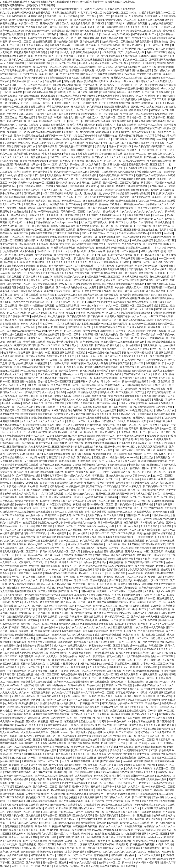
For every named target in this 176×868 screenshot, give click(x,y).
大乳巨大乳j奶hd (9, 566)
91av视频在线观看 (142, 400)
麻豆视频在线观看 (71, 631)
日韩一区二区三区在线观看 (135, 823)
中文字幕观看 (8, 787)
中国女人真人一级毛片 (97, 363)
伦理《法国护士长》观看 (32, 175)
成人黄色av (37, 309)
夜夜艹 (170, 631)
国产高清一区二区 (69, 591)
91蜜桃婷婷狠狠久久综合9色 (81, 523)
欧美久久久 (85, 656)
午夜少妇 (133, 407)
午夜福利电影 (62, 117)
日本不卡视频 (8, 269)
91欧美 (24, 566)
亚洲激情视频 (26, 674)
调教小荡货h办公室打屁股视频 (26, 20)
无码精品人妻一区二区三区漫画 (76, 146)
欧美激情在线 (59, 327)
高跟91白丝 (134, 67)
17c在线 (45, 125)
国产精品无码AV (155, 360)
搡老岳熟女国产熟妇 (84, 139)
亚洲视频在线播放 (161, 515)
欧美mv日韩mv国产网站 (13, 291)
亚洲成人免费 (88, 721)
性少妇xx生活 (163, 591)
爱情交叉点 (63, 678)
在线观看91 (18, 483)
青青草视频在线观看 (34, 342)
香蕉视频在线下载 (130, 367)
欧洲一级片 (36, 454)
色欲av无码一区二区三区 (143, 324)
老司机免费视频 (131, 544)
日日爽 (44, 551)
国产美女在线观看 (153, 244)
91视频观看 (42, 363)
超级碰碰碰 (168, 96)
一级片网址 (128, 81)
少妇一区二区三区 (69, 541)
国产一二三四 (50, 164)
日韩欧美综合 (107, 331)
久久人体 (38, 259)
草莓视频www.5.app (135, 204)
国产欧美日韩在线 (151, 385)
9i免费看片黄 (112, 316)
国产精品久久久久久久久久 (24, 580)
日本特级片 (111, 497)
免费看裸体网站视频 (120, 103)
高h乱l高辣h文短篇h (163, 193)
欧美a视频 (136, 667)
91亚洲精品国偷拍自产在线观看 (105, 353)
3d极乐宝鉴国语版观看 (161, 421)
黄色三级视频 (72, 338)
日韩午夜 (170, 211)
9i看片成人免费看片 (142, 494)
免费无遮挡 (62, 306)
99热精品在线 (41, 653)
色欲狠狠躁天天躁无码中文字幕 (42, 595)
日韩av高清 (38, 736)
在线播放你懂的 (49, 461)
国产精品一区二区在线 (40, 230)
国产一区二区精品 (164, 497)
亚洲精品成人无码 (88, 392)
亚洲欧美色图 (94, 425)
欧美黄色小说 (79, 468)
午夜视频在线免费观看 (71, 707)
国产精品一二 (19, 273)
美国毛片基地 (75, 125)
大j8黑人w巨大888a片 (24, 696)
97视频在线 (144, 501)
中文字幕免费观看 (102, 291)
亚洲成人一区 (138, 107)
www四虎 (24, 360)
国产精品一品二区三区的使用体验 (27, 60)
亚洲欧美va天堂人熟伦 (36, 204)
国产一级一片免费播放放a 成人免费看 (58, 31)
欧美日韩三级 (21, 233)
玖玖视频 (74, 306)
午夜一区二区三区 (67, 844)
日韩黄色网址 (77, 186)
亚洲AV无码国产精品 (69, 96)
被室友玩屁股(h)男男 (86, 620)
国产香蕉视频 (38, 504)
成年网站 (54, 161)
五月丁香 (59, 233)
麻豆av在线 (30, 277)
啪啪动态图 (105, 154)
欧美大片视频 (45, 414)
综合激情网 (76, 34)
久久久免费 (23, 269)
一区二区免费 (12, 649)
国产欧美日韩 (34, 862)
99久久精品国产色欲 (49, 374)
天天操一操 (121, 89)
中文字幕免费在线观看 (51, 494)
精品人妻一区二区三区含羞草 (131, 577)
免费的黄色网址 (40, 157)
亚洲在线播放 (36, 16)
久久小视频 (32, 711)
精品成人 (52, 588)
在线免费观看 (155, 418)
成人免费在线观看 (26, 707)
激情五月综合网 (101, 78)
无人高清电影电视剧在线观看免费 (18, 591)
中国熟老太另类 (137, 465)
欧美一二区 (113, 580)
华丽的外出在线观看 (37, 237)
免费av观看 (99, 454)
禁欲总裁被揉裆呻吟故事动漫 (96, 132)
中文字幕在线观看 (108, 197)
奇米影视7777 (155, 852)
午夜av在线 (130, 671)
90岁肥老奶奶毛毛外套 (113, 215)
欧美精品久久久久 (36, 34)
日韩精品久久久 (36, 215)
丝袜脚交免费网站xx (146, 266)
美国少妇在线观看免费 (21, 363)
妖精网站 (49, 136)
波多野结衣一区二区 (135, 154)
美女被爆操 (23, 418)
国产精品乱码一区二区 (156, 486)
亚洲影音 (106, 779)
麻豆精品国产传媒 (156, 291)
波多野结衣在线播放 (47, 638)
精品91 (4, 523)
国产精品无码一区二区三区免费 (17, 410)
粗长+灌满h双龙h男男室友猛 (41, 89)
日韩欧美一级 (90, 237)
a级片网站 (44, 385)
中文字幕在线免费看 (129, 649)
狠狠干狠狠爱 (19, 56)
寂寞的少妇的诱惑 (92, 551)
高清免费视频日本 (17, 121)
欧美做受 (144, 783)
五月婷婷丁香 (52, 450)
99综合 (13, 183)
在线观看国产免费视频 (60, 60)
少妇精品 (64, 617)
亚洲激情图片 (101, 457)
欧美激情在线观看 (17, 208)
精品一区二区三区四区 (47, 674)
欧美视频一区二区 (19, 765)
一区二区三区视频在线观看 (109, 27)
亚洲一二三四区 (47, 844)
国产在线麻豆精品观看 (114, 570)
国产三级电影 (109, 740)
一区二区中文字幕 (28, 74)
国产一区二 (67, 259)
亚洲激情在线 (14, 342)
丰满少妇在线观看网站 (120, 537)
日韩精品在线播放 (56, 530)
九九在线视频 (130, 56)
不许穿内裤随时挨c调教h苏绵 (159, 559)
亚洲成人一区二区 (137, 150)
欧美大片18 (28, 638)
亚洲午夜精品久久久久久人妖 (158, 649)
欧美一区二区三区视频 (163, 349)
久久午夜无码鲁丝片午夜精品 (132, 233)
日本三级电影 (50, 812)
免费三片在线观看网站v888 (78, 768)
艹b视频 (46, 179)
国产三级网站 (74, 204)
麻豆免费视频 (131, 523)
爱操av (18, 136)
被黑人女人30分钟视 (134, 161)
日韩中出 (139, 635)
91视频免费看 (116, 562)
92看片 (143, 13)
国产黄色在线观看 (90, 42)
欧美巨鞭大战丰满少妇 (90, 295)
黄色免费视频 (62, 255)
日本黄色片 (73, 240)
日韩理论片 (30, 374)
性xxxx (146, 787)
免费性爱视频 (90, 175)
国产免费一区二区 (48, 27)
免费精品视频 (82, 273)
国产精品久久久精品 (164, 70)
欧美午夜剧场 (120, 16)
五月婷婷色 (79, 45)
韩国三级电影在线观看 (101, 89)
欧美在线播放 (19, 338)
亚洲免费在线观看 (17, 16)
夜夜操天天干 (130, 783)
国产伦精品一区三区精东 (155, 280)
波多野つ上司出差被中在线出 (103, 298)
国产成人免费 (126, 830)
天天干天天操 (159, 99)
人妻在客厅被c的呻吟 (40, 85)
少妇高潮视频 (58, 794)
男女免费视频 (37, 439)
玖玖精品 (76, 678)
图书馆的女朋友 (141, 190)
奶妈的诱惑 (69, 81)
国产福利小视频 (143, 342)
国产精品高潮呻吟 (69, 371)
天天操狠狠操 (28, 852)
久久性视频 (42, 703)
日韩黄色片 (80, 389)
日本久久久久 (36, 81)
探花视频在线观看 (122, 121)
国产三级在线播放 (143, 230)
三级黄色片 (116, 204)
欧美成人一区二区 (165, 240)
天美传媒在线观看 (82, 454)
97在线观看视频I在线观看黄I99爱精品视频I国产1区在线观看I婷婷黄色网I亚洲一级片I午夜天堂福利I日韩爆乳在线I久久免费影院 (67, 2)
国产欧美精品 (26, 110)
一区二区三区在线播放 (145, 85)
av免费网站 (161, 114)
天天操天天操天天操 (75, 99)
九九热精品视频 (83, 20)
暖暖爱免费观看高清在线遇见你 (31, 52)
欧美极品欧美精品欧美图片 (85, 52)
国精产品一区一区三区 (62, 548)
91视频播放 (44, 327)
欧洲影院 (42, 266)
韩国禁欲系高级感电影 (63, 248)
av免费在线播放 (20, 211)
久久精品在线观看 (91, 240)
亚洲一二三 (144, 758)
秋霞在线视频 (38, 107)
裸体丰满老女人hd (119, 667)
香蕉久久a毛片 (32, 190)
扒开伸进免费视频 (109, 114)
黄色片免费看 (94, 164)
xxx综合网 (31, 457)
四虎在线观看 (14, 277)
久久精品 (164, 425)
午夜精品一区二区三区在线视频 (145, 31)
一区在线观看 (109, 52)
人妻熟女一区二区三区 (73, 302)
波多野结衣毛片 (40, 360)
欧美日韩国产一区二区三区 (71, 103)
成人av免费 (51, 298)
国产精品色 (151, 157)
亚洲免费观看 (125, 519)
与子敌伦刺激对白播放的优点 (119, 754)
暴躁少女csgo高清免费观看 (89, 497)
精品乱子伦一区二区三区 (105, 226)
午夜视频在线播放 (132, 244)
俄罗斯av (124, 410)
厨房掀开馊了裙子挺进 (131, 136)
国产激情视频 (101, 711)
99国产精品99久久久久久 (61, 356)
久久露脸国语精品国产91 (135, 750)
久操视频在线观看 (164, 353)
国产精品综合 (129, 208)
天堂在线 (118, 154)
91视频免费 (153, 436)
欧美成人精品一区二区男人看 (65, 551)
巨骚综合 (26, 627)
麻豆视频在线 (76, 443)
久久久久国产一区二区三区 (152, 201)
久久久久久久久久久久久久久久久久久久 (142, 211)
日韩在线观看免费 (100, 682)
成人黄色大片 (92, 34)
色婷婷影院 (119, 150)
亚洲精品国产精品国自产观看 (85, 320)
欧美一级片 (144, 859)
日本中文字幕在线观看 (39, 63)
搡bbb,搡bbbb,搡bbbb (28, 479)
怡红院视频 (13, 682)
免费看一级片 (156, 577)
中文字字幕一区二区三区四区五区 (92, 584)
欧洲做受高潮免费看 (138, 302)
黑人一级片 (6, 298)
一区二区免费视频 (148, 620)
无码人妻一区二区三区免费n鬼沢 (53, 447)
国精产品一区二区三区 (66, 711)
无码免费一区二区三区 (73, 211)
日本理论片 (147, 183)
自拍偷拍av (87, 562)
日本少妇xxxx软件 (111, 381)
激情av (15, 425)
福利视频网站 (26, 219)
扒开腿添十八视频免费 (82, 70)
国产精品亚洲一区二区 (145, 34)
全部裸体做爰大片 (54, 309)
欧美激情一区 (26, 631)
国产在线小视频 (164, 718)
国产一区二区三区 (83, 855)
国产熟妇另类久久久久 (68, 183)
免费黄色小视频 (86, 248)
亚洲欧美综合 (129, 758)
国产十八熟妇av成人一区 (132, 52)
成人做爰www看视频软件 (20, 331)
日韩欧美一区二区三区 (88, 56)
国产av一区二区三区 (49, 345)
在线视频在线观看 (76, 486)
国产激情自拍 (21, 154)
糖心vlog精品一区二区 (40, 544)
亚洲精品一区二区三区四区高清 (76, 27)
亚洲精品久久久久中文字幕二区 (68, 501)
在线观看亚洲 (30, 523)
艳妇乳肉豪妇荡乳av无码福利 (55, 139)
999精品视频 (141, 580)
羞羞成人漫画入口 (38, 150)
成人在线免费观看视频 (50, 768)
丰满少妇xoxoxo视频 (107, 772)
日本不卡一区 (44, 251)
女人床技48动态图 (86, 548)
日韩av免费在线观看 (91, 31)
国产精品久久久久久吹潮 (77, 476)
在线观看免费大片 (44, 468)
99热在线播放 (50, 313)
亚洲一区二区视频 (106, 494)
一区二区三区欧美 (130, 479)
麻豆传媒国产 (33, 392)
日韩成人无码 (130, 277)
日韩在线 (125, 262)
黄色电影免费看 (104, 96)
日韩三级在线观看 (25, 443)
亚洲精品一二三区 (157, 602)
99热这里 (36, 154)
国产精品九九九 (9, 320)
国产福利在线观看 (111, 761)
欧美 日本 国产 (129, 620)
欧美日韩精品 (58, 240)
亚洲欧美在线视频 (94, 617)
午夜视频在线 (39, 316)
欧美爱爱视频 (149, 479)
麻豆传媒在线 (129, 736)
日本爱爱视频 (107, 186)
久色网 (93, 197)
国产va (85, 233)
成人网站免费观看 (131, 345)
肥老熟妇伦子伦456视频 (122, 74)
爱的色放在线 (107, 237)
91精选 (24, 454)
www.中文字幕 (64, 136)
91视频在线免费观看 (143, 240)
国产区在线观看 (23, 172)
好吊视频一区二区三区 (83, 255)
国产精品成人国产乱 (133, 45)
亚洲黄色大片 (94, 143)
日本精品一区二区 (137, 117)
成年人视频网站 (39, 765)
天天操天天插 (129, 501)
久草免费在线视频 (83, 284)
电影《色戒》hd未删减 (22, 222)
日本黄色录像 (158, 302)
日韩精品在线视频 (122, 841)
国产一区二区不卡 (71, 334)
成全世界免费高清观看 (45, 284)
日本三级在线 (119, 584)
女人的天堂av (17, 808)
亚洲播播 (81, 313)
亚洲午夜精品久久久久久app (51, 222)
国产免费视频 (111, 295)
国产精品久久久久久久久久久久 (109, 157)
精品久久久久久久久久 (115, 143)
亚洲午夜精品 (98, 580)
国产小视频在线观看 (156, 269)
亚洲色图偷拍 (152, 89)
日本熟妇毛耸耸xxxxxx (106, 378)
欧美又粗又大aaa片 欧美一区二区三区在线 (67, 291)
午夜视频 (31, 27)
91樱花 (72, 862)
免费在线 (31, 31)
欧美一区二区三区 (140, 638)
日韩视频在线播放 (96, 259)
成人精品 (91, 161)
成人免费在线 (19, 758)
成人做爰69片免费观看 (106, 613)
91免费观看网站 (125, 266)
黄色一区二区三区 (158, 834)
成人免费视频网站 (145, 566)
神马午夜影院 (19, 215)
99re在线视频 (114, 671)
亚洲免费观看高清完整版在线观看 (51, 714)
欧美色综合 (148, 410)
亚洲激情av (75, 237)
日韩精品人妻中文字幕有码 (80, 508)
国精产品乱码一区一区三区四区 (55, 381)
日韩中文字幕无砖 (52, 476)
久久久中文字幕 (162, 226)
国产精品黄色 (58, 718)
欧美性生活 (114, 750)
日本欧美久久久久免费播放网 (154, 20)
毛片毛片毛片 (21, 302)
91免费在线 (56, 360)
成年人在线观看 (44, 526)
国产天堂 (140, 392)
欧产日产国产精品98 (21, 468)
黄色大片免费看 (106, 483)
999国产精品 (59, 410)
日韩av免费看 (88, 591)
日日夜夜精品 (161, 367)
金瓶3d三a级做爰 (121, 34)
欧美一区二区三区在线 (105, 606)
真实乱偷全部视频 (81, 23)
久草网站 (102, 721)
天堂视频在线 (126, 747)
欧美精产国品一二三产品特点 (35, 99)
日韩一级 (123, 740)
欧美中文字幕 (44, 443)
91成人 (65, 52)
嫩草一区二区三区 (81, 490)
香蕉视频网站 (135, 454)
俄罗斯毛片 (99, 656)
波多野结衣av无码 (137, 421)
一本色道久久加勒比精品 (124, 588)
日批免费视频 (122, 107)
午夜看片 (47, 866)
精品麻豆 (84, 573)
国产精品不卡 (17, 89)
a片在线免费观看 (26, 49)
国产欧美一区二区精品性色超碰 (103, 45)
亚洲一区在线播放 (126, 201)
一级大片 (147, 595)
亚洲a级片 (163, 479)
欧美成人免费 (160, 374)
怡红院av (170, 508)
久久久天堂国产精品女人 (94, 222)
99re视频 (141, 779)
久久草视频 (103, 714)
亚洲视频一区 (136, 89)
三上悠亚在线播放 (144, 537)
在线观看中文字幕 (121, 714)
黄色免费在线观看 (111, 56)
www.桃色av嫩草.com (93, 306)
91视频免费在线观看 (57, 186)
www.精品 (22, 725)
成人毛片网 (161, 230)
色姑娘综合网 (31, 501)
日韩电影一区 (61, 143)
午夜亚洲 (51, 367)
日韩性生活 (6, 711)
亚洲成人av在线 (134, 551)
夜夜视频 (43, 721)
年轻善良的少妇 (9, 99)
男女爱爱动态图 (42, 13)
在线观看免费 (109, 172)
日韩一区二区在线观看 (158, 598)
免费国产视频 (142, 483)
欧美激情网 (100, 230)
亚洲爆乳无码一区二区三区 (143, 164)
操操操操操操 (12, 324)
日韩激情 (9, 143)
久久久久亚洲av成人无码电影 (104, 208)
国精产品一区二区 (60, 157)
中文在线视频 (54, 577)
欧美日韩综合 (110, 240)
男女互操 (79, 259)
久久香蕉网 (52, 215)
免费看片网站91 (97, 251)
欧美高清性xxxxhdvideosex (148, 837)
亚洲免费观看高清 (90, 570)
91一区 (172, 248)
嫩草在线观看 (125, 508)
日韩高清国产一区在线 (109, 219)
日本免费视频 (73, 233)
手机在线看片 (128, 259)
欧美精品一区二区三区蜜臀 (118, 685)
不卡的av (134, 139)
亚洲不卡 (7, 92)
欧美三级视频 (135, 157)
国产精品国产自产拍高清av (157, 128)
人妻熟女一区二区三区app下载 (103, 501)
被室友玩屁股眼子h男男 (82, 49)
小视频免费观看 (58, 743)
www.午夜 (161, 139)
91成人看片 (43, 240)
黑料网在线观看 (77, 685)
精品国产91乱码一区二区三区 (121, 20)
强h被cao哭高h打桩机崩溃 (67, 85)
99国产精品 (77, 363)
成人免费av (92, 186)
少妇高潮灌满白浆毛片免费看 (27, 428)
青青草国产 (11, 674)
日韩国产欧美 (114, 23)
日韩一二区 (25, 226)
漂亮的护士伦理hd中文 (143, 63)
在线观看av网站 (35, 515)
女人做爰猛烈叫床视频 (12, 356)
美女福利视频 (8, 635)
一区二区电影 (29, 371)
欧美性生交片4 (102, 776)
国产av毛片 (84, 226)
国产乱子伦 (43, 49)
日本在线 (60, 392)
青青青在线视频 (164, 504)
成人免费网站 (164, 776)
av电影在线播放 (167, 157)
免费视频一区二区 (17, 132)
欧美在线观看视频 (110, 866)
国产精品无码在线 (77, 316)
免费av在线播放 (59, 237)
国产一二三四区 (88, 16)
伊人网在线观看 (41, 226)
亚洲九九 (158, 371)
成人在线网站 (77, 143)
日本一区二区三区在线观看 (34, 548)
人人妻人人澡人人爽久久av (15, 693)
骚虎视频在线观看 (10, 414)
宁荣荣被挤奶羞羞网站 (88, 349)
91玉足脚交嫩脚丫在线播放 (61, 439)
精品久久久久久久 (155, 255)
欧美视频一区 (43, 128)
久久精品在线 (136, 16)
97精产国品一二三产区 (112, 168)
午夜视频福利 (156, 645)
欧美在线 (18, 92)
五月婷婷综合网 (131, 385)
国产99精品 (170, 465)
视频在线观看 (103, 248)
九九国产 (143, 736)
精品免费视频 (8, 504)
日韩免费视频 (36, 38)
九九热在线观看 (167, 345)
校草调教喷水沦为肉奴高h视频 (21, 494)
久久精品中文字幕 (59, 363)
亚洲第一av (46, 711)
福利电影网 (60, 772)
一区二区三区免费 (52, 193)
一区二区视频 (113, 544)
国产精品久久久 (67, 606)
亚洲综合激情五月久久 (144, 295)
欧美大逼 (50, 269)
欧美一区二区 (111, 674)
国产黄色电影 (90, 204)
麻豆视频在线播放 (111, 541)
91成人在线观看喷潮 (20, 67)
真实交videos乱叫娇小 (122, 566)
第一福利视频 (155, 711)
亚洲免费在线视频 (10, 421)
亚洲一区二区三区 (157, 472)
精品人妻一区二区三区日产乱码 (123, 280)
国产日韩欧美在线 (120, 371)
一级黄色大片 (104, 139)
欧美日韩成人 (105, 125)
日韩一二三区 (19, 85)
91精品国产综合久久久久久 (80, 494)
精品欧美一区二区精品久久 (83, 168)
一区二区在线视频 (161, 381)
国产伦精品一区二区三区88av (103, 99)
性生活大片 (93, 117)
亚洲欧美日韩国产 (159, 729)
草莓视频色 (98, 476)
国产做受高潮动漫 (14, 34)
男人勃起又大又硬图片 (141, 143)
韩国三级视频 (102, 179)
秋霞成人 (74, 67)
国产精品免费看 (18, 38)
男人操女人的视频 (11, 403)
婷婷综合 (89, 432)
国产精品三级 (29, 381)
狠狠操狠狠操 (50, 519)
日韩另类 (45, 501)
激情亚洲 (55, 52)
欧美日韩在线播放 (29, 497)
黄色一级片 (32, 287)
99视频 (18, 78)
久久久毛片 (82, 356)
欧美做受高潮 (166, 67)
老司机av (36, 164)
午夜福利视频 (19, 642)
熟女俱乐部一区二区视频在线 (117, 42)
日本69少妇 (10, 175)
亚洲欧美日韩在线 (150, 428)
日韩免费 (52, 34)
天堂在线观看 (145, 414)
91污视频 (142, 693)
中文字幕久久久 (9, 562)
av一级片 (33, 758)
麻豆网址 (73, 790)
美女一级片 (98, 461)
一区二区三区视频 (154, 551)
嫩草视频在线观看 (93, 201)
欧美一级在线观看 (38, 56)
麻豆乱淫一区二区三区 (12, 237)
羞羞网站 (166, 570)
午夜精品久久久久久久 (69, 407)
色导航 (96, 761)
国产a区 (4, 852)
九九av (155, 483)
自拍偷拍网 (90, 125)
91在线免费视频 (122, 765)
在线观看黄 (155, 327)
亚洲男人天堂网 (82, 396)
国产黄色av (11, 186)
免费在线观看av (143, 42)
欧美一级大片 (24, 259)
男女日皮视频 (165, 295)
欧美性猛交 (101, 146)
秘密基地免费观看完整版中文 (88, 244)
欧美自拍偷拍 (108, 92)
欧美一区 (5, 215)
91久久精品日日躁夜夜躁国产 (150, 146)
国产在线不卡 (156, 443)
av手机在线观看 (115, 801)
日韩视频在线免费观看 (65, 13)
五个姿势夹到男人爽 (137, 168)
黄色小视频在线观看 (109, 385)
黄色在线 (103, 175)
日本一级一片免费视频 (110, 523)
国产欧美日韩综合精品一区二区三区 (48, 121)
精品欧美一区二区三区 (135, 60)
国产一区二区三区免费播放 (78, 179)
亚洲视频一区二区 (109, 620)
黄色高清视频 (128, 866)
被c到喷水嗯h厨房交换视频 (153, 461)
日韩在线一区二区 (63, 190)
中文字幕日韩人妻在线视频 (16, 353)
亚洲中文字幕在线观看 (85, 128)
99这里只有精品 (18, 150)
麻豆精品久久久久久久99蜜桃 (152, 81)
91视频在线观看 (127, 794)
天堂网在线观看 (27, 117)
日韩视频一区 (123, 609)
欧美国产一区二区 (29, 23)
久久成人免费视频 (137, 327)
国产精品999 (164, 696)
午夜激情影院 (34, 519)
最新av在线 (42, 826)
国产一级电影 (89, 696)
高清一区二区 (130, 309)
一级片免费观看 (58, 533)
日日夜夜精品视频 (14, 266)
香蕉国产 (54, 457)
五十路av (21, 248)
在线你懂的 (124, 193)
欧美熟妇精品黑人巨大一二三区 (132, 287)
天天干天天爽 (150, 425)
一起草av (47, 338)
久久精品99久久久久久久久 (134, 356)
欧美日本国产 (26, 743)
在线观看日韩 (153, 363)
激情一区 (21, 555)
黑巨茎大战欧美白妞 (39, 248)
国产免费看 (65, 787)
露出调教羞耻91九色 (23, 447)
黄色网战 (95, 172)
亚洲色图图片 (155, 465)
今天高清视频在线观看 (12, 27)
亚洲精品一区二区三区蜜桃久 (127, 78)
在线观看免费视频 (17, 544)
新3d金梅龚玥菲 (68, 461)
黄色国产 (140, 175)
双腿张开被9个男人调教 (86, 381)
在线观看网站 (9, 74)
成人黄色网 (100, 750)
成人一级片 (48, 392)
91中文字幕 (151, 16)
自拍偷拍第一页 (53, 16)
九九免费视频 (155, 107)
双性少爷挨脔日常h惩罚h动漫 (100, 530)
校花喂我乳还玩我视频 (93, 338)
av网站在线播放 (127, 172)
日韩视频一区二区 (90, 703)
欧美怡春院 (87, 834)
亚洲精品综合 (64, 378)
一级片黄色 (86, 711)
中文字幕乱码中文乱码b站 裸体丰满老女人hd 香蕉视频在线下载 (34, 70)
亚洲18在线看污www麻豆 (97, 324)
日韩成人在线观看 (92, 183)
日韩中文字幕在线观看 (120, 255)
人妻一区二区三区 (159, 580)
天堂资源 (40, 110)
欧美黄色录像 (36, 450)
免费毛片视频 (106, 624)
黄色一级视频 (112, 472)
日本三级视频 (78, 107)
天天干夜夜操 (71, 16)
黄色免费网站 (91, 331)
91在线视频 (47, 472)
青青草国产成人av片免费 (100, 450)
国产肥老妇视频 (100, 360)
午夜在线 (139, 685)
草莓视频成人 (82, 595)
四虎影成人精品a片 (60, 45)
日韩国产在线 (50, 624)
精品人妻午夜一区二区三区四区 (112, 63)
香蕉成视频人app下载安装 (92, 537)
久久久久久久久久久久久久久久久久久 (67, 262)
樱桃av (136, 103)
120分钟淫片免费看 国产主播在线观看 (132, 70)
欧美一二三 (75, 121)
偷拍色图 (20, 721)
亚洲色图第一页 (150, 103)
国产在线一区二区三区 (152, 219)
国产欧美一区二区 (123, 291)
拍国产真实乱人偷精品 (106, 334)
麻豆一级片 (125, 606)
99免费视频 (32, 483)
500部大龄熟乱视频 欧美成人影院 (131, 110)
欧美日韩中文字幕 (62, 128)
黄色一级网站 (133, 38)
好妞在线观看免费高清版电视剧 (37, 425)
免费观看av (15, 523)
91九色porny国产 (97, 428)
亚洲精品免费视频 (114, 551)
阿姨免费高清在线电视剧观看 (89, 60)
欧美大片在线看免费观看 (34, 161)
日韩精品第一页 (64, 20)
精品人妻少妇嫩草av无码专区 (16, 13)
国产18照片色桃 (111, 736)
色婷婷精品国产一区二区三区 (103, 313)
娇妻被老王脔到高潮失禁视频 (132, 186)
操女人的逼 (109, 425)
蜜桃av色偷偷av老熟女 (63, 226)
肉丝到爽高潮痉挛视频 (53, 479)
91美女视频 (53, 436)
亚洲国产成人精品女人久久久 (68, 689)
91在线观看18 (54, 664)
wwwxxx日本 (68, 732)
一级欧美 (136, 128)
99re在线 (107, 725)
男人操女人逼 (86, 63)
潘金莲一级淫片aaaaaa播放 (125, 457)
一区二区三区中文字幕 (161, 316)
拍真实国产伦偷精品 (139, 349)
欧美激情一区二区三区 (129, 425)
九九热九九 (67, 110)
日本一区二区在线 (128, 273)
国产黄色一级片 (128, 197)
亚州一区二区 (140, 609)
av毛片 (158, 494)
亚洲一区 (45, 805)
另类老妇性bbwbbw (34, 530)
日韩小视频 (18, 287)
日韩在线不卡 (97, 700)
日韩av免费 (79, 425)
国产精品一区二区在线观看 (29, 298)
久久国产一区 (71, 132)
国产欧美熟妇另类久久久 (51, 696)
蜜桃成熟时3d (111, 211)
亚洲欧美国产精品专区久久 (55, 23)
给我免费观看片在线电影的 (136, 99)
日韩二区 (120, 624)
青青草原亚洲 (63, 454)
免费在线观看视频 (105, 653)
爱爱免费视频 (164, 237)
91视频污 (14, 768)
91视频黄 (69, 193)
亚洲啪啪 (31, 266)
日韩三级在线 (26, 114)
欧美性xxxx (159, 215)
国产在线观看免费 (47, 537)
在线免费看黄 (29, 414)
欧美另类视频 (48, 295)
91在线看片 (84, 461)
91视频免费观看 (163, 439)
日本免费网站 (65, 642)
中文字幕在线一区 (93, 85)
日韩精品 (19, 711)
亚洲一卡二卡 (113, 447)
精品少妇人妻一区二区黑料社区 (117, 392)
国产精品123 (91, 410)
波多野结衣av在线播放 (23, 570)
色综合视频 (88, 465)
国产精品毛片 (89, 74)
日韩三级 (24, 306)
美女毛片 (166, 132)
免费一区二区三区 (156, 52)
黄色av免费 (145, 197)
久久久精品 (152, 541)
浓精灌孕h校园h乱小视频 (50, 208)
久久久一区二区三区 (153, 27)
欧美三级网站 (138, 602)
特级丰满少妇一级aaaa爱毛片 (153, 555)
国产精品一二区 (113, 783)
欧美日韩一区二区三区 (161, 150)
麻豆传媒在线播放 (41, 693)
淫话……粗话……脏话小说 (112, 67)
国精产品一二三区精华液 (118, 85)
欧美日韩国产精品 (104, 284)
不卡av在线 (62, 808)
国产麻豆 (108, 164)
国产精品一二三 (32, 541)
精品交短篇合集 (59, 653)
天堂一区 (71, 92)
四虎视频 (142, 403)
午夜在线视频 (147, 139)
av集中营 (34, 566)
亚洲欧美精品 (85, 230)
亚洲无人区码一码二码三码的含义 (34, 143)
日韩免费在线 (88, 371)
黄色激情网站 (104, 689)
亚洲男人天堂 (107, 609)
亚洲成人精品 (163, 222)
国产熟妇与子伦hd (93, 848)
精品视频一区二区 (36, 797)
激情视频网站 (130, 219)
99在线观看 (30, 334)
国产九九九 (113, 259)
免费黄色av (28, 201)
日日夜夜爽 (65, 750)
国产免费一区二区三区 (113, 117)
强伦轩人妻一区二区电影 (72, 298)
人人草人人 (159, 595)
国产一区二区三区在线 (109, 161)
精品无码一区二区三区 (117, 13)
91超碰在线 (118, 248)
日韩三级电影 (124, 837)
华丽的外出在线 (53, 81)
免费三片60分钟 (72, 609)
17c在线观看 (7, 443)
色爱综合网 (86, 269)
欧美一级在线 (68, 457)
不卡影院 (90, 689)
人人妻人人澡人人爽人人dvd (121, 461)
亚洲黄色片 (139, 418)
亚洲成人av (34, 338)
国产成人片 (169, 725)
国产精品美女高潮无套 (153, 544)
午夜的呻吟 (23, 504)
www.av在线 (65, 284)
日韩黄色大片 (78, 164)
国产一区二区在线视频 (62, 56)
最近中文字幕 (79, 667)
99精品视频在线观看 (115, 678)
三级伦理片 (101, 747)
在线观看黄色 (163, 457)
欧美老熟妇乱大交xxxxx (14, 349)
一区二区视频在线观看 (33, 577)
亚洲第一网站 (62, 468)
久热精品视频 (135, 591)
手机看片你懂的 (133, 696)
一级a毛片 (73, 479)
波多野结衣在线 (49, 823)
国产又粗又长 (67, 823)
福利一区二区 (117, 222)
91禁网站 (144, 277)
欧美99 (17, 201)
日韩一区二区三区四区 (113, 660)
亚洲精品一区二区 (106, 436)
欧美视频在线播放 (10, 848)
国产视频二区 (48, 465)
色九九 (79, 193)
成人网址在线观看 (78, 533)
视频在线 (69, 555)
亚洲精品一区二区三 (20, 103)
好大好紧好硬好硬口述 (88, 38)
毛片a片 (39, 649)
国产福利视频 (47, 287)
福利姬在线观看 (141, 606)
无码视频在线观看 (157, 779)
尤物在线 (55, 732)
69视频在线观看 (134, 826)
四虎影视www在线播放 (135, 645)
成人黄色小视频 (78, 251)
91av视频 (110, 201)
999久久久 (145, 476)
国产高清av (16, 190)
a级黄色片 (124, 240)
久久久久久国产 (90, 215)
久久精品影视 (146, 222)
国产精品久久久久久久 (100, 414)
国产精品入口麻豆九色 (108, 345)
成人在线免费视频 (52, 197)
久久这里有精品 (139, 729)
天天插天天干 (17, 490)
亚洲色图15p (148, 237)
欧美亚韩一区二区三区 (164, 197)
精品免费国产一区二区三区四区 (71, 172)
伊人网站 (115, 81)
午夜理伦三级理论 (141, 193)
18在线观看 (90, 805)
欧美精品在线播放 (141, 313)
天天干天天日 (14, 432)
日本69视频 (51, 562)
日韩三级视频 (133, 801)
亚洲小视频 (96, 400)
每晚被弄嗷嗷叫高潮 (72, 674)
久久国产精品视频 (90, 541)
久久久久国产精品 (97, 667)
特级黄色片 (148, 718)
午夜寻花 (43, 457)
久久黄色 (159, 523)
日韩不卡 (49, 20)
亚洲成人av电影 (63, 396)
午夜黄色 (144, 389)
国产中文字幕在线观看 (36, 841)
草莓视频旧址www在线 (149, 172)
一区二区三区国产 (59, 150)
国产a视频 (51, 649)
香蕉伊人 (46, 190)
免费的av (128, 635)
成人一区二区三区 (162, 476)
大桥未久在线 (146, 273)
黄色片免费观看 (44, 255)
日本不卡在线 (149, 67)
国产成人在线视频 (29, 125)
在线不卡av (109, 787)
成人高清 (50, 808)
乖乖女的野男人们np (58, 107)
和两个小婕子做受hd (35, 78)
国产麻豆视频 (147, 407)
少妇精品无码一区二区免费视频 (109, 490)
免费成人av (37, 269)
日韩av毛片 (93, 302)
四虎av (112, 146)
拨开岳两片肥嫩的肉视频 (151, 642)
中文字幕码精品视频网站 (161, 298)
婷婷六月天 (27, 649)
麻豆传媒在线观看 (46, 407)
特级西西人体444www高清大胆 (45, 132)
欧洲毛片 (97, 638)
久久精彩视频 (95, 107)
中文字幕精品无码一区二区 (59, 38)
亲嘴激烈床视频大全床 (139, 215)
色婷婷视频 (88, 96)
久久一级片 (102, 465)
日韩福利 (64, 34)
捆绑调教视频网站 (76, 428)
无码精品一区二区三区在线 (57, 815)
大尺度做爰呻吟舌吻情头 (142, 656)
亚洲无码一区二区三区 (116, 638)
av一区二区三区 (166, 656)
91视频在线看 (19, 81)
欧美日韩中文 (26, 183)
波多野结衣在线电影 (18, 855)
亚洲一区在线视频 (117, 454)
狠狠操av (122, 92)
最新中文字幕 (12, 537)
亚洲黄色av (146, 439)
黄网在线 (103, 74)
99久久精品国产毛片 (112, 38)
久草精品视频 (151, 667)
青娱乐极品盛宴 (28, 844)
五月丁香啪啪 (104, 110)
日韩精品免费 (52, 259)
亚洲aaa (68, 580)
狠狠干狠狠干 (110, 642)
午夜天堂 (98, 20)
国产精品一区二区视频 (17, 107)
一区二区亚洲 (29, 327)
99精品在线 (88, 772)
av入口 (134, 13)
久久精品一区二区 (66, 295)
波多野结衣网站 (69, 656)
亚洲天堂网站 (43, 410)
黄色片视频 (73, 403)
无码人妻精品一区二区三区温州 (50, 67)
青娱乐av (57, 179)
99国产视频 (65, 588)
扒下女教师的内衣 (126, 693)
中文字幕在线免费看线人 (84, 114)
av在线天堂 (20, 754)
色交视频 (33, 620)
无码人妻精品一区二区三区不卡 (64, 175)
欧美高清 (38, 573)
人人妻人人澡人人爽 (54, 559)
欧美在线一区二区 (72, 201)
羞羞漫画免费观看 (43, 42)
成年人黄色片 (168, 89)
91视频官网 (27, 685)
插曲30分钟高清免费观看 (54, 320)
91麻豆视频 (67, 595)
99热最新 (165, 190)
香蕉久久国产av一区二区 (145, 707)
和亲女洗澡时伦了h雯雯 (153, 251)
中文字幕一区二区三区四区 (112, 591)
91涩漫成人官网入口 (158, 284)
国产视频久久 (109, 421)
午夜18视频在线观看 (125, 125)
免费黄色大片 (8, 479)
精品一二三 (105, 16)
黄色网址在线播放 (146, 179)
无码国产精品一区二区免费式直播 (106, 515)
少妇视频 (102, 255)
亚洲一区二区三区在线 (158, 45)
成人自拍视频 (152, 78)
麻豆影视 (83, 92)
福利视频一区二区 (31, 624)
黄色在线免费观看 (160, 277)
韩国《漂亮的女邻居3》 (32, 186)
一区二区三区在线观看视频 (144, 306)
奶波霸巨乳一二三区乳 (138, 248)
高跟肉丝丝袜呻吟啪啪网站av (25, 197)
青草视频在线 (164, 92)
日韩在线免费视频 (52, 740)
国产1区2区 (99, 23)
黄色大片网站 (120, 689)
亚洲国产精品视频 (86, 823)
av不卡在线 (53, 110)
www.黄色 (73, 222)
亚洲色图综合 (61, 866)
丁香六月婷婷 (159, 248)
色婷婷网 (12, 114)
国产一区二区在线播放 (141, 114)
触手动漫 (168, 233)
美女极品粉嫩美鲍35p (61, 497)
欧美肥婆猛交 (19, 718)
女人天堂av (94, 421)
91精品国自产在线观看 (135, 23)
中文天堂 (140, 830)
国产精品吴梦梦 (164, 407)
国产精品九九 (95, 754)
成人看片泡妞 (26, 128)
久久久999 (6, 302)
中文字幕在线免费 (105, 266)
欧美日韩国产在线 (108, 136)
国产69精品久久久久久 (133, 378)
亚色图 (124, 114)
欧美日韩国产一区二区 (114, 743)
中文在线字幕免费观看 (149, 74)
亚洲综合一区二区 (69, 562)
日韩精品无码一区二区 (19, 284)
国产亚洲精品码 (166, 721)
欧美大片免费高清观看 (90, 797)
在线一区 (40, 656)
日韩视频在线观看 (57, 78)
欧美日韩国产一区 (49, 74)
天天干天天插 (27, 526)
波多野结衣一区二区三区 (141, 92)
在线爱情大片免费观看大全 (64, 703)
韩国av (146, 468)
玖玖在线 (106, 34)
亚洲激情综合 (161, 42)
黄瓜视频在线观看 (48, 146)
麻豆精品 (81, 353)
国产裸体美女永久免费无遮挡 (78, 345)
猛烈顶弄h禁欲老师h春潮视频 (151, 747)
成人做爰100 (103, 70)
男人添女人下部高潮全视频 (104, 262)
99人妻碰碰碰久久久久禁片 (34, 244)
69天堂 (32, 208)
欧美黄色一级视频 (17, 486)
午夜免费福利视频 (70, 215)
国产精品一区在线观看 (73, 161)
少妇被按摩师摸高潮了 (161, 23)
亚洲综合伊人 (35, 559)
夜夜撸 (5, 468)
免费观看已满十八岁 (27, 378)
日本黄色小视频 (148, 56)
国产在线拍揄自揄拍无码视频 (123, 428)
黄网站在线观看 (84, 613)
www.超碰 (139, 291)
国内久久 (135, 689)
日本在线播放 (60, 443)
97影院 (77, 465)
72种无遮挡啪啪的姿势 (59, 504)
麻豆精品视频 (158, 389)
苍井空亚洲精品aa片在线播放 (159, 519)
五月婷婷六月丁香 (81, 157)
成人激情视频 (154, 819)
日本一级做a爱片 (49, 830)
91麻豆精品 (109, 837)
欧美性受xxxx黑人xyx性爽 (131, 436)
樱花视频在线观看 (108, 367)
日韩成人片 (60, 544)
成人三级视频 (157, 356)
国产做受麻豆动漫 (90, 342)
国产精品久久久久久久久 (134, 316)
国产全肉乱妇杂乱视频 (67, 42)
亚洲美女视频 (12, 664)
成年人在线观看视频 (30, 168)
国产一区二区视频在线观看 (149, 508)
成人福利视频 (88, 67)
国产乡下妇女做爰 (120, 128)
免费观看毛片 (75, 805)
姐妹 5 (44, 497)
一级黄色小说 (76, 725)
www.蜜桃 (41, 331)
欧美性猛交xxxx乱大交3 (151, 208)
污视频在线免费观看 (49, 334)
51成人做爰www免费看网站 (29, 367)
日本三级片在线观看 (80, 78)
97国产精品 (35, 273)
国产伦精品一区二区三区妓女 (32, 533)
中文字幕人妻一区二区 (91, 13)
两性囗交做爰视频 (40, 418)
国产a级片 (109, 31)
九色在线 (166, 378)
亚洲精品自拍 (114, 60)
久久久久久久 (133, 27)
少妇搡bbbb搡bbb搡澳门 (139, 768)
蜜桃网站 (94, 92)
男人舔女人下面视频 (79, 544)
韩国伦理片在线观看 (64, 230)
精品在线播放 (48, 96)
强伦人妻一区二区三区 (76, 197)
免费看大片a (44, 570)
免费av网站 (118, 790)
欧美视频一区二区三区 (122, 175)
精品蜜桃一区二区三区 (70, 432)
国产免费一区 (131, 439)
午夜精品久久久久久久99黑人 (23, 823)
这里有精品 (134, 584)
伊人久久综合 (31, 602)
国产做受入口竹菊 (48, 371)
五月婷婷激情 (31, 461)
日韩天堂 (107, 150)
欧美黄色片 (91, 367)
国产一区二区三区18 (46, 776)
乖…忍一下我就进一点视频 (26, 476)
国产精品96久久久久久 (38, 400)
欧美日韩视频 (26, 656)
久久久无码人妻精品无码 (35, 45)
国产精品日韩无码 (146, 450)
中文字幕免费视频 (70, 74)
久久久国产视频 (118, 407)
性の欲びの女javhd (29, 96)
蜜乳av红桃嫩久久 (117, 656)
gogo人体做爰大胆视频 (71, 649)
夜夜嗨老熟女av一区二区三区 (105, 645)
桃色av (4, 197)
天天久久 (123, 819)
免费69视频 (121, 164)
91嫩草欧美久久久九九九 (88, 190)
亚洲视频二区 (95, 783)
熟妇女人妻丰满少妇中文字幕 (100, 193)
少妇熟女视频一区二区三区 (97, 765)
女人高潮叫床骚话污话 (159, 161)
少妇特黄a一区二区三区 (109, 439)
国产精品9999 (96, 316)
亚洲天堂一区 (47, 620)
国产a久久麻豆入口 (33, 403)
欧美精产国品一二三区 (103, 233)
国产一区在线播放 (147, 259)
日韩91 (138, 519)
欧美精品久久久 (65, 483)
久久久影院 (42, 743)
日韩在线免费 (45, 277)
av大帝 (79, 374)
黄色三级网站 (66, 776)
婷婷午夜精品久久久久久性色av (29, 859)
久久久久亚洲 (36, 725)
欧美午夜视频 (8, 660)
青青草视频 (70, 154)
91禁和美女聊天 (20, 280)
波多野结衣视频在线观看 (18, 772)
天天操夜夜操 (133, 468)
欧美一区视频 (65, 367)
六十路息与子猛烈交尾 (108, 49)
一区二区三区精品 (85, 110)
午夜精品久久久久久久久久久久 (52, 114)
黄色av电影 (117, 682)
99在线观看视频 (16, 63)
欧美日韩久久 (53, 515)
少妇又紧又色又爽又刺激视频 (70, 414)
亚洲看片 (57, 99)
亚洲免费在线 (57, 204)
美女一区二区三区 (44, 183)
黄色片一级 (134, 490)
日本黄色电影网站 (152, 812)
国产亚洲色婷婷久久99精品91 (138, 49)
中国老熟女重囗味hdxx (48, 631)
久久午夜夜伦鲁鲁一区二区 (73, 89)
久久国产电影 (78, 117)
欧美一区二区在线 (82, 750)
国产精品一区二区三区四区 (132, 530)
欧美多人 (155, 432)
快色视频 (72, 392)
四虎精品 (108, 107)
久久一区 (155, 132)
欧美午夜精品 (12, 179)
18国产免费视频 (56, 219)
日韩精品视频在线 (95, 812)
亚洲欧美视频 (120, 139)
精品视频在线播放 (33, 136)
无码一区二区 (113, 598)
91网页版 (104, 128)
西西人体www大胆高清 (22, 584)
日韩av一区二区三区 (20, 42)
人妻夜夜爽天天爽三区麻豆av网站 (99, 403)
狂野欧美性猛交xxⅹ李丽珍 (97, 121)
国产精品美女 (92, 707)
